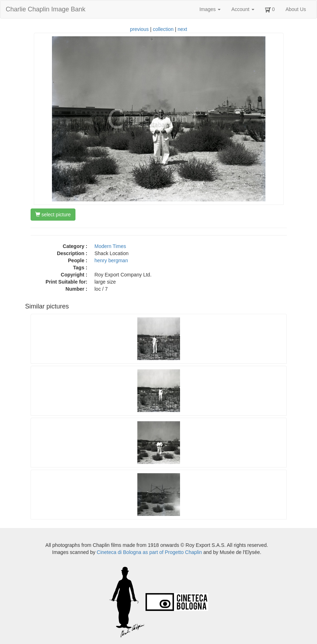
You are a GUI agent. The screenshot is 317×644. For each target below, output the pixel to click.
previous (139, 29)
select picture (53, 215)
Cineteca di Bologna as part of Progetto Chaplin (149, 552)
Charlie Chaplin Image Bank (46, 9)
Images (210, 9)
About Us (296, 9)
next (182, 29)
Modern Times (110, 246)
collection (163, 29)
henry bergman (111, 260)
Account (243, 9)
